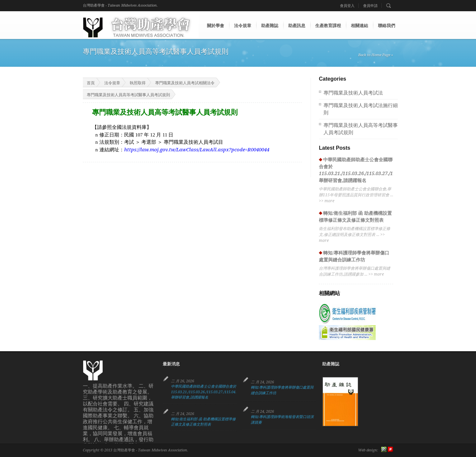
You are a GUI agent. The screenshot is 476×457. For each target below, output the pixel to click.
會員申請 (370, 6)
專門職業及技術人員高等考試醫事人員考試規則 (128, 95)
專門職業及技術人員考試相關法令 (185, 83)
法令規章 (112, 83)
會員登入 (347, 6)
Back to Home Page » (376, 55)
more (329, 201)
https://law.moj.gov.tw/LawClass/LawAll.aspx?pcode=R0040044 (197, 150)
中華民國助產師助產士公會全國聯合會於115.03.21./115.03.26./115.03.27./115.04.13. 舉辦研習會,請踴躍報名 (206, 392)
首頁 (87, 82)
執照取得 (138, 83)
